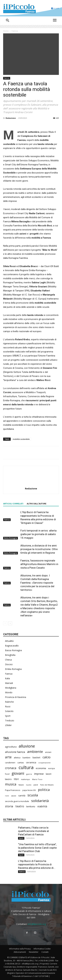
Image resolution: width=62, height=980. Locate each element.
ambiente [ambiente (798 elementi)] (35, 752)
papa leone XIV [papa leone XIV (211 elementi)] (29, 790)
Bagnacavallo (12, 646)
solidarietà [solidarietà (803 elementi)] (40, 801)
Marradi (9, 683)
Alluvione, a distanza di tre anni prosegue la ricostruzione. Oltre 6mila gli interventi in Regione (39, 549)
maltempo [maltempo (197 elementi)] (26, 779)
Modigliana (11, 688)
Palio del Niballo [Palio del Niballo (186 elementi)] (47, 785)
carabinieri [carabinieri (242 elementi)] (10, 763)
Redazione (11, 118)
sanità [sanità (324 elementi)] (22, 795)
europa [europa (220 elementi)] (51, 768)
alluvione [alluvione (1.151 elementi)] (27, 746)
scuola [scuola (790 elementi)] (33, 795)
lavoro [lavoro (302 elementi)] (8, 779)
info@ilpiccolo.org (37, 924)
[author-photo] (31, 484)
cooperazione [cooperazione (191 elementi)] (44, 763)
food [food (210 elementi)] (7, 774)
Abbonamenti (20, 952)
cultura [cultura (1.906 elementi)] (26, 767)
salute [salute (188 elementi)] (14, 796)
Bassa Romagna (13, 650)
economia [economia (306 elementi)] (41, 768)
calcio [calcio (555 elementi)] (47, 757)
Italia (7, 678)
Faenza (15, 31)
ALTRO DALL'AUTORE (36, 504)
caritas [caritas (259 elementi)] (21, 763)
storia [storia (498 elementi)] (9, 806)
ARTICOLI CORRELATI (13, 504)
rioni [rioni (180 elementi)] (7, 796)
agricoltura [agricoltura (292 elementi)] (11, 747)
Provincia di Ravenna (16, 697)
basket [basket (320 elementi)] (36, 757)
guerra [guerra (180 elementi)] (29, 774)
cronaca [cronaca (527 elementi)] (11, 768)
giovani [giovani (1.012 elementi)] (18, 773)
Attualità (9, 641)
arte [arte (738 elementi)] (8, 757)
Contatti (45, 952)
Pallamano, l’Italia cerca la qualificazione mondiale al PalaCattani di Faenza (33, 831)
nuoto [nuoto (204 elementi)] (29, 785)
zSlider (8, 725)
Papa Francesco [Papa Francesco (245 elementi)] (13, 790)
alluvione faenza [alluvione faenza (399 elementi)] (15, 752)
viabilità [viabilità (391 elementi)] (42, 806)
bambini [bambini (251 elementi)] (26, 758)
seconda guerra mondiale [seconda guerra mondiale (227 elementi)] (17, 801)
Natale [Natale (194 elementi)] (21, 785)
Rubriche (9, 702)
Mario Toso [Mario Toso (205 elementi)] (37, 779)
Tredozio (10, 720)
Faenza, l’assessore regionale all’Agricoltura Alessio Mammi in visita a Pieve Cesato (39, 564)
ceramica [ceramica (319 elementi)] (31, 762)
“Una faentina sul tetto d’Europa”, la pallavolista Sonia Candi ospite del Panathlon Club (37, 848)
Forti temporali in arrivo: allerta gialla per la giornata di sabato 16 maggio (38, 534)
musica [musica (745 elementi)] (11, 784)
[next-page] (10, 623)
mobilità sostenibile (21, 439)
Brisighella (10, 655)
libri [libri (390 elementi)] (16, 779)
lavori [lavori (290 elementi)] (49, 774)
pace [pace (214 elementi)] (36, 785)
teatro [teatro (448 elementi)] (20, 806)
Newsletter (34, 952)
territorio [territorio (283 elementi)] (31, 806)
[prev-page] (5, 623)
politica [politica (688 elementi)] (44, 790)
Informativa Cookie (42, 949)
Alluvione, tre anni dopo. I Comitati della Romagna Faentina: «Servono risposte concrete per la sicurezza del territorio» (37, 583)
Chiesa (8, 660)
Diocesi (9, 664)
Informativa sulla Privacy (20, 949)
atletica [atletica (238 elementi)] (17, 758)
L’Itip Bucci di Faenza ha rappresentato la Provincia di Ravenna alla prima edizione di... (37, 864)
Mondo (9, 692)
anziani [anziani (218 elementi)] (48, 752)
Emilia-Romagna (11, 538)
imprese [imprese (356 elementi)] (39, 774)
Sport (8, 716)
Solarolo (9, 711)
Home (6, 31)
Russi (8, 706)
